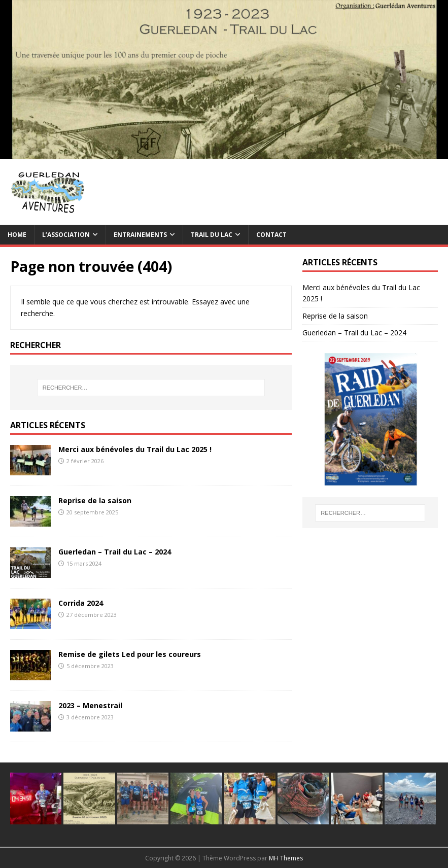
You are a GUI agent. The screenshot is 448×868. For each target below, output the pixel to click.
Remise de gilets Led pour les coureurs (130, 654)
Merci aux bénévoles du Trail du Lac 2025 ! (135, 449)
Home (17, 235)
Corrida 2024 (81, 603)
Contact (271, 235)
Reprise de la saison (95, 500)
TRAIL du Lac (212, 235)
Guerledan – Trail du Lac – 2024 (115, 552)
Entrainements (140, 235)
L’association (66, 235)
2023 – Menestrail (90, 705)
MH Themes (286, 858)
